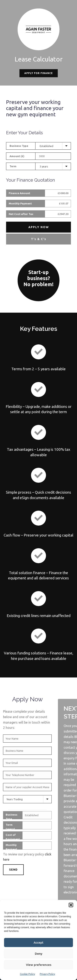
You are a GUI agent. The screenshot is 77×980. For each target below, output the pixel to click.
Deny (39, 954)
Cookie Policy (27, 974)
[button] (71, 905)
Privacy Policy (47, 974)
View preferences (39, 965)
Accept (38, 942)
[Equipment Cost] (54, 156)
